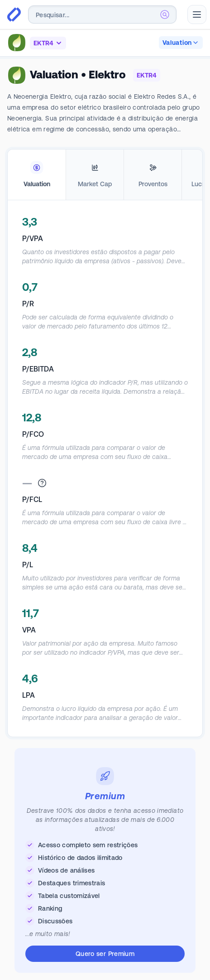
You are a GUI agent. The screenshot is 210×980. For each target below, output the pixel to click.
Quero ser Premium (105, 954)
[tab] (37, 175)
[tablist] (105, 175)
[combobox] (102, 14)
